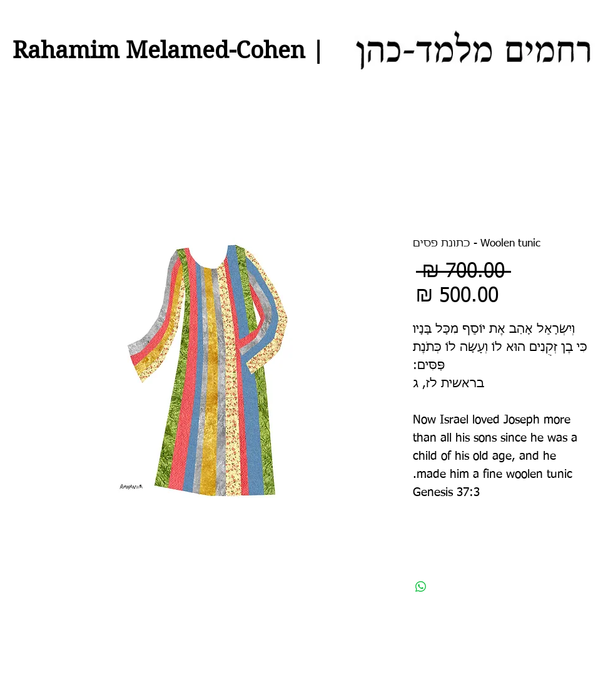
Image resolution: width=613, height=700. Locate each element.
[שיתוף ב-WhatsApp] (421, 587)
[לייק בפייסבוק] (538, 672)
